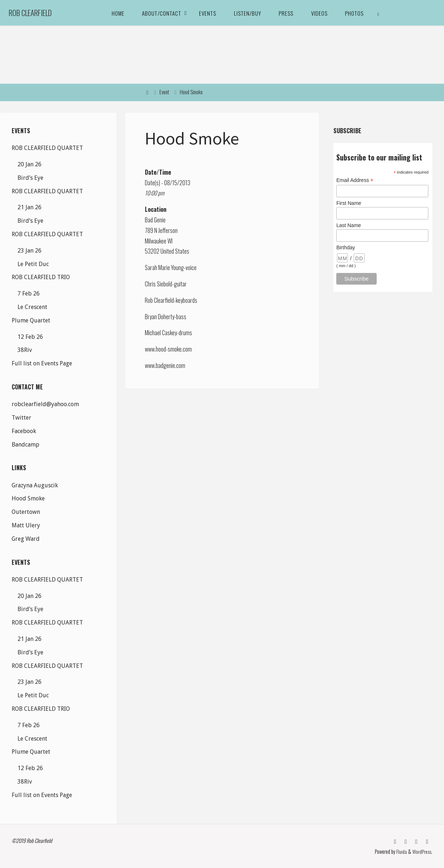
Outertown (26, 512)
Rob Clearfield (30, 13)
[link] (378, 13)
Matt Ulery (26, 525)
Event (164, 92)
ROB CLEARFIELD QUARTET (47, 148)
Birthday (346, 247)
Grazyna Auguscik (35, 485)
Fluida (401, 851)
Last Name (349, 225)
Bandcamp (25, 445)
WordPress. (422, 851)
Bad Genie (155, 220)
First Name (349, 203)
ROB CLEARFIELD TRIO (41, 277)
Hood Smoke (28, 498)
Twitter (21, 418)
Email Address (355, 180)
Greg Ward (26, 539)
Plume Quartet (31, 320)
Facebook (24, 431)
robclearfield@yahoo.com (45, 404)
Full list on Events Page (42, 363)
